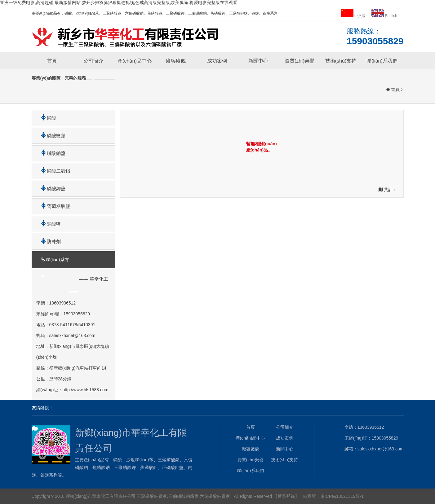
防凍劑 (49, 241)
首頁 (52, 61)
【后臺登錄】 (286, 496)
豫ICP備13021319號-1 (342, 496)
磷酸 (46, 118)
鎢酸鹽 (49, 224)
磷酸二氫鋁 (53, 171)
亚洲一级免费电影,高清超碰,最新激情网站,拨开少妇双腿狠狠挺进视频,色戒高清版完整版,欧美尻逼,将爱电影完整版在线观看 (119, 2)
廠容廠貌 (176, 61)
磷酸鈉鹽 (51, 153)
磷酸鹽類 (51, 136)
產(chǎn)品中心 (134, 61)
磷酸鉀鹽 (51, 188)
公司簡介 (93, 61)
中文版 (354, 16)
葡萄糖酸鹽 (53, 206)
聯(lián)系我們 (382, 61)
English (384, 16)
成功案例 (217, 61)
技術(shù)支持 (341, 61)
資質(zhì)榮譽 (300, 61)
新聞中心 (258, 61)
